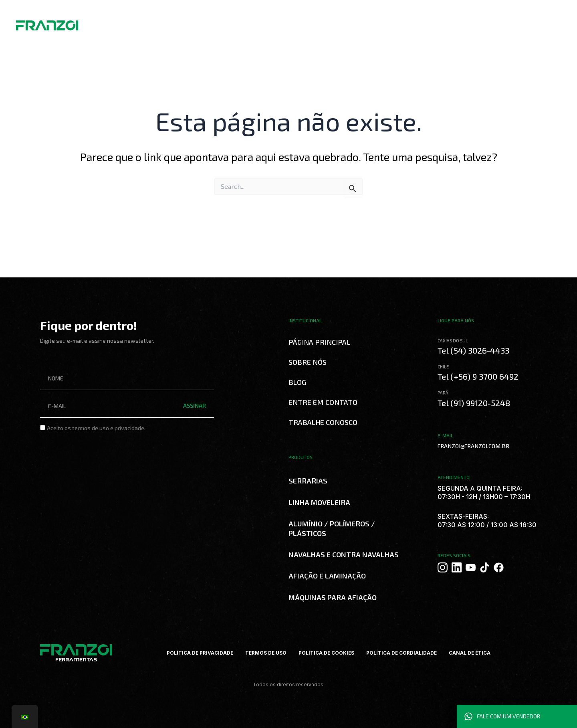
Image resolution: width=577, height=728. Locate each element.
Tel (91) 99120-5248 (475, 402)
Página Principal (319, 342)
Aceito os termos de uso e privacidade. (96, 428)
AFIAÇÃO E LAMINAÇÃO (327, 576)
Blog (266, 23)
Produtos (189, 23)
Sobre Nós (153, 23)
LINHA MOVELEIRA (319, 502)
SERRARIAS (308, 481)
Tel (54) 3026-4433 (474, 350)
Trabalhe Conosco (300, 23)
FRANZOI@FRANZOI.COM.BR (471, 445)
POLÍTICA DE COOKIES (326, 653)
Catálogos (220, 23)
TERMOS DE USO (265, 653)
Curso (247, 23)
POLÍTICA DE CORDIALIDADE (402, 653)
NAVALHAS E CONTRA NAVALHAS (344, 554)
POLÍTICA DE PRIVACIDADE (199, 653)
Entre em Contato (323, 402)
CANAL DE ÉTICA (471, 653)
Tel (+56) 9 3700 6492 (479, 376)
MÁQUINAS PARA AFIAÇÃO (333, 597)
